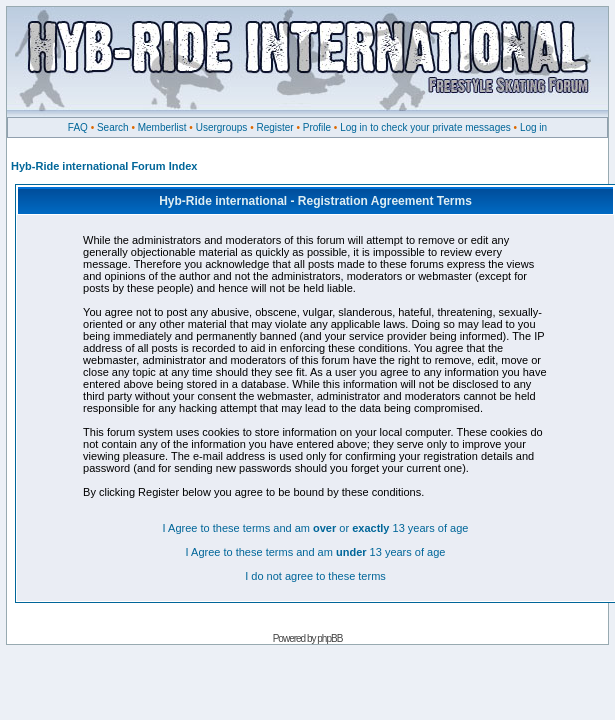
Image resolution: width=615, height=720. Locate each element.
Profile (317, 127)
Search (113, 127)
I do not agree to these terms (315, 576)
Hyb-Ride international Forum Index (104, 166)
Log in (533, 127)
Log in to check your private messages (425, 127)
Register (274, 127)
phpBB (329, 638)
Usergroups (222, 127)
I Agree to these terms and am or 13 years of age (316, 528)
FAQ (78, 127)
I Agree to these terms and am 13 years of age (316, 552)
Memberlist (162, 127)
